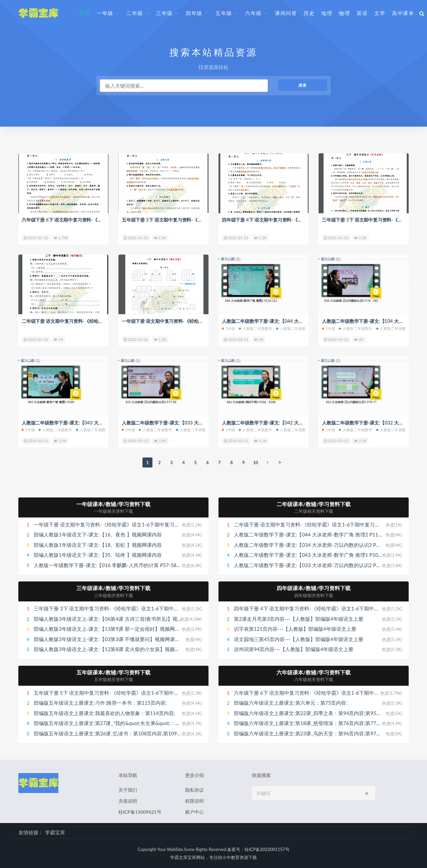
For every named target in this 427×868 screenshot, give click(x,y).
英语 (362, 13)
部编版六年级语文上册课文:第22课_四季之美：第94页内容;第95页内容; (313, 713)
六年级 (254, 13)
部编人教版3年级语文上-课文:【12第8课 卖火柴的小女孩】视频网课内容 (114, 649)
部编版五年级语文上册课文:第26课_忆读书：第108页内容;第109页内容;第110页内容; (128, 733)
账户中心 (194, 812)
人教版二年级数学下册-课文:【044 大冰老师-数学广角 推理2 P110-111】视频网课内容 (330, 534)
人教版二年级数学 (256, 328)
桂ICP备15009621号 (140, 812)
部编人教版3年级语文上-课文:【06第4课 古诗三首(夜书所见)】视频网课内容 (118, 618)
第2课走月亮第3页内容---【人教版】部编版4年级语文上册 (299, 618)
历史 (309, 13)
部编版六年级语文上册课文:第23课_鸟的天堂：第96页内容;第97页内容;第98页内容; (327, 733)
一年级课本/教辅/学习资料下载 (114, 504)
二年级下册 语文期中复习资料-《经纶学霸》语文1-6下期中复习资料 (96, 321)
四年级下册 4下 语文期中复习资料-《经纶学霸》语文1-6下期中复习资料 (301, 220)
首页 (85, 13)
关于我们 (128, 790)
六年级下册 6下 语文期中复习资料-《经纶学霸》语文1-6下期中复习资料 (101, 220)
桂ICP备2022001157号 (267, 849)
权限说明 (194, 801)
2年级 (229, 328)
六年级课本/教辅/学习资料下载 (314, 672)
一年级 (105, 13)
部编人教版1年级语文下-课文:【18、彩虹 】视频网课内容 (98, 544)
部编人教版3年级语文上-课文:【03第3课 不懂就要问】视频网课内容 (109, 639)
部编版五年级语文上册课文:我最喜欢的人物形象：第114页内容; (104, 713)
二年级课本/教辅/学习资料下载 (314, 504)
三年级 (164, 13)
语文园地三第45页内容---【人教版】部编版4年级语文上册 (299, 639)
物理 (344, 13)
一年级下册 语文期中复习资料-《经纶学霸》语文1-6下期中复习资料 (196, 321)
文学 (380, 13)
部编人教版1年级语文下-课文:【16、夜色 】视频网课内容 (98, 534)
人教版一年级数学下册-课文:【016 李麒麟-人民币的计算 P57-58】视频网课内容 (123, 565)
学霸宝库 (55, 832)
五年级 (224, 13)
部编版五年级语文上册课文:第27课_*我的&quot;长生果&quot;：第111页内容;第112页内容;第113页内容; (150, 723)
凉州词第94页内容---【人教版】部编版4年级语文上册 (294, 649)
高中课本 (403, 13)
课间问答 (286, 13)
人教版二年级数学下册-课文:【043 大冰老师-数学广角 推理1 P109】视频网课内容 (325, 555)
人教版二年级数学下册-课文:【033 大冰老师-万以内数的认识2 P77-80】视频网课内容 (329, 565)
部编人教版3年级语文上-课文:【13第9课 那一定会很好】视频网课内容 (112, 629)
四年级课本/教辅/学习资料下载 (314, 588)
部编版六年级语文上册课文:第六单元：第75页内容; (291, 703)
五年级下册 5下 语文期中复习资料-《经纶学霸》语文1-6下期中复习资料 (201, 220)
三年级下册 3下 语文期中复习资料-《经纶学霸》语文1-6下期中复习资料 (114, 608)
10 (255, 462)
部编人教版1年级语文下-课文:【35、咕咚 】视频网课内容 (98, 555)
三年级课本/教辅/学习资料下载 (114, 588)
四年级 (194, 13)
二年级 (135, 13)
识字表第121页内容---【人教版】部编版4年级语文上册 (295, 629)
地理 (327, 13)
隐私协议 (194, 790)
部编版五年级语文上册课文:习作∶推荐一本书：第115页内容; (100, 703)
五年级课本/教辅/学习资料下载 (114, 672)
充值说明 (128, 801)
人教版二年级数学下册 (297, 328)
